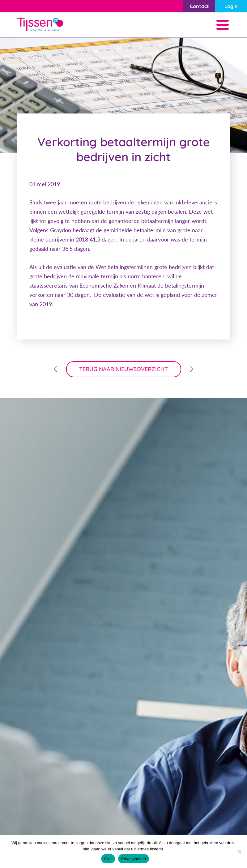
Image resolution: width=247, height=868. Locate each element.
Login (231, 6)
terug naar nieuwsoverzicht (124, 369)
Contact (199, 6)
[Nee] (239, 852)
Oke (108, 859)
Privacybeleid (134, 859)
